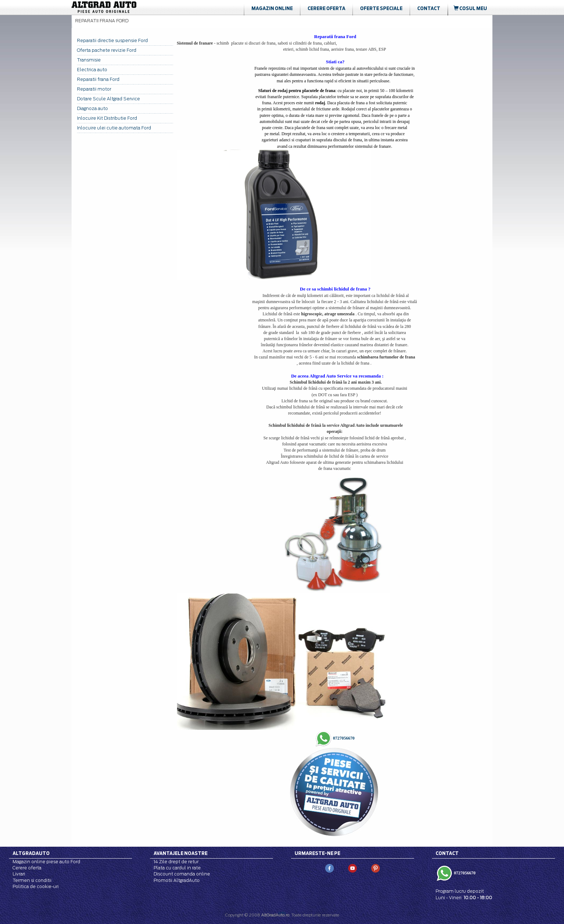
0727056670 (343, 738)
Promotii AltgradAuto (177, 880)
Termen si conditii (32, 880)
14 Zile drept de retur (176, 862)
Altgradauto (31, 853)
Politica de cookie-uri (36, 886)
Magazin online (272, 8)
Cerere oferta (326, 8)
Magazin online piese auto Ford (46, 862)
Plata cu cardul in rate (177, 868)
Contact (429, 8)
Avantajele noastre (181, 853)
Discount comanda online (182, 874)
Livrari (19, 874)
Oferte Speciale (381, 8)
